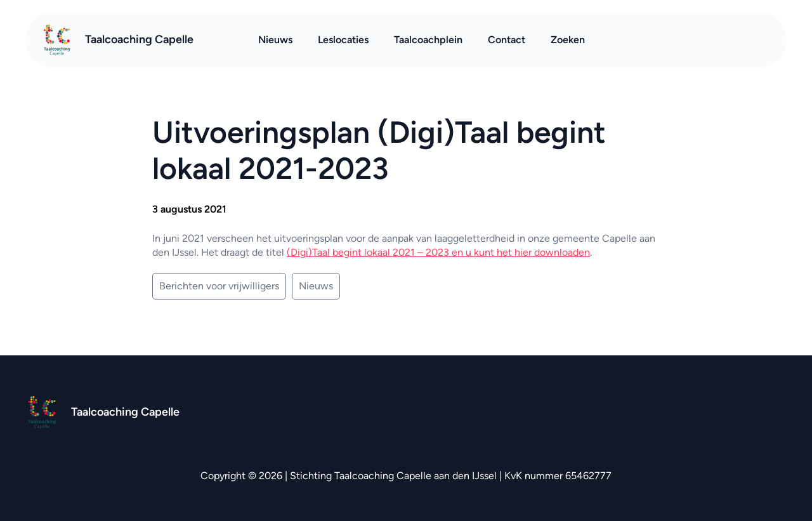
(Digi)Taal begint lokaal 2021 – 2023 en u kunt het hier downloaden (438, 252)
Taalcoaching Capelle (139, 39)
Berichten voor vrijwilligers (219, 286)
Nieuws (316, 286)
